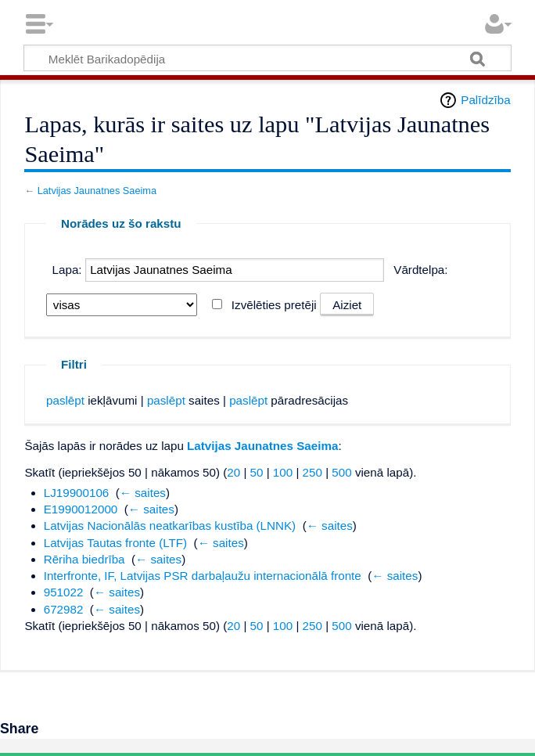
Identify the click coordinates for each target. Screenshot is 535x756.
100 (283, 472)
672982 (64, 609)
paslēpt (65, 400)
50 (257, 472)
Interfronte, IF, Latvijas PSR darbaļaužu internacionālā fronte (203, 576)
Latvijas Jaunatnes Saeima (97, 191)
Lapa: (67, 270)
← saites (143, 493)
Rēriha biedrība (84, 559)
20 (233, 472)
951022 (64, 592)
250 (312, 472)
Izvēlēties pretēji (274, 305)
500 (341, 472)
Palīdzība (485, 100)
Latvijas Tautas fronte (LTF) (115, 543)
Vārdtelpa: (420, 270)
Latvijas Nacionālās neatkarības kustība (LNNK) (170, 526)
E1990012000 (81, 509)
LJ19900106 (77, 493)
